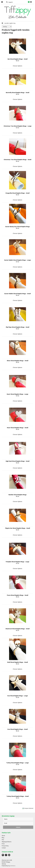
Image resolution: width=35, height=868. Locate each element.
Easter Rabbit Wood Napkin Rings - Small (17, 294)
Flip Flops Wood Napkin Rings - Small (18, 327)
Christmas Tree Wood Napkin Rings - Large (18, 126)
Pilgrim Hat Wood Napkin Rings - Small (18, 528)
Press (3, 844)
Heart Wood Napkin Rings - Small (18, 428)
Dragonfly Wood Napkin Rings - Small (18, 193)
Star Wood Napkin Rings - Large (18, 696)
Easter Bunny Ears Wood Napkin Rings (18, 227)
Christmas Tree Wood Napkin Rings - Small (17, 160)
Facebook (6, 855)
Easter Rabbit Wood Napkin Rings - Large (18, 260)
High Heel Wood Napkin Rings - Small (18, 461)
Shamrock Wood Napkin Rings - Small (17, 629)
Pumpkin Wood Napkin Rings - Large (17, 562)
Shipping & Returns (7, 842)
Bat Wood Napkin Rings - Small (18, 59)
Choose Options (17, 66)
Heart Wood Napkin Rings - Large (17, 394)
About (3, 836)
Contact (4, 848)
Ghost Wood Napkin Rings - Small (18, 361)
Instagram (3, 855)
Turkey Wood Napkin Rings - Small (18, 796)
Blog (3, 838)
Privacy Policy (5, 846)
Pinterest (9, 855)
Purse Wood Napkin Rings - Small (18, 595)
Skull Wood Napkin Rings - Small (17, 662)
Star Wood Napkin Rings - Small (17, 729)
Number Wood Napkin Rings (18, 495)
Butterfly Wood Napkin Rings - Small (18, 93)
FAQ (3, 840)
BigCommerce (12, 866)
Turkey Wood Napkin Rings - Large (17, 763)
